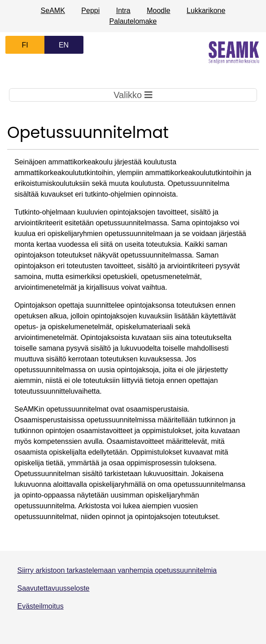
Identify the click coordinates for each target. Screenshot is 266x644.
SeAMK (53, 11)
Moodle (158, 11)
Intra (123, 11)
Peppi (90, 11)
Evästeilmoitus (41, 606)
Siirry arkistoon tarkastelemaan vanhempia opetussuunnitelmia (117, 570)
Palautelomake (133, 21)
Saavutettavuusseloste (54, 588)
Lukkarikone (206, 11)
